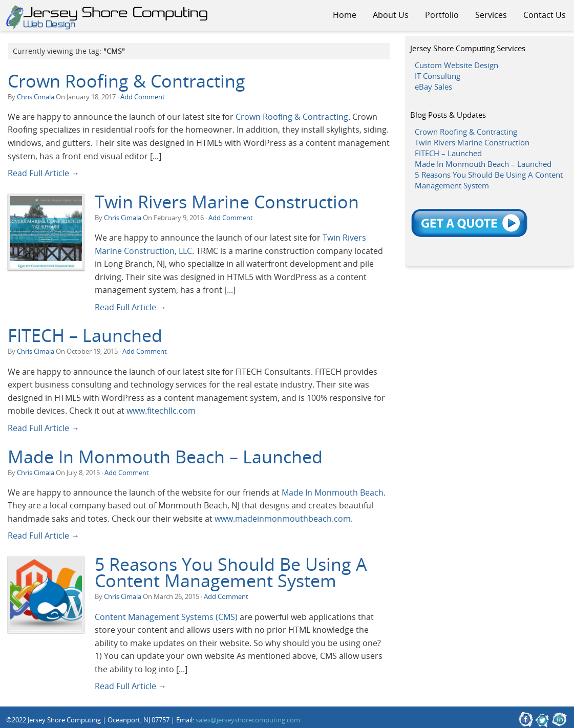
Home (345, 15)
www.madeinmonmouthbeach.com (283, 518)
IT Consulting (438, 76)
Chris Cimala (36, 97)
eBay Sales (433, 87)
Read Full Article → (44, 173)
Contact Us (545, 15)
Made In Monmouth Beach (333, 492)
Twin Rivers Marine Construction (227, 202)
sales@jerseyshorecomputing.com (248, 720)
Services (491, 15)
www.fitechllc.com (161, 410)
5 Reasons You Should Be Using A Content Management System (231, 572)
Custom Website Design (456, 65)
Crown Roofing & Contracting (126, 81)
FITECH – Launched (85, 335)
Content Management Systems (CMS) (166, 617)
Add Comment (143, 97)
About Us (391, 15)
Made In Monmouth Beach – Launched (165, 457)
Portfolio (442, 15)
